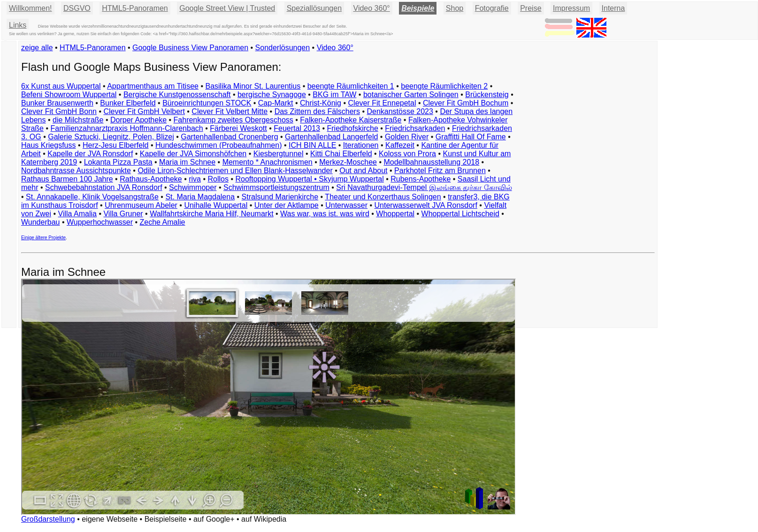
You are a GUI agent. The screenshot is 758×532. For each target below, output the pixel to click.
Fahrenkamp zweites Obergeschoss (234, 120)
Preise (531, 8)
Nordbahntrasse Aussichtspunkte (76, 171)
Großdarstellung (48, 519)
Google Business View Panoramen (190, 48)
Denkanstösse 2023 (400, 111)
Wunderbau (40, 222)
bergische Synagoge (272, 95)
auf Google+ (214, 519)
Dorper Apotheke (138, 120)
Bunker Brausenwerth (57, 103)
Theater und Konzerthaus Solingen (383, 197)
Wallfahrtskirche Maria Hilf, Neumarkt (211, 214)
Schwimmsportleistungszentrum (276, 187)
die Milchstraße (78, 120)
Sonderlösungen (283, 48)
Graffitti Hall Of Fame (471, 137)
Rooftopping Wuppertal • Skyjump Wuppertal (309, 179)
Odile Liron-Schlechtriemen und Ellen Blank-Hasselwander (235, 171)
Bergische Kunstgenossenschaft (177, 95)
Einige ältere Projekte (43, 238)
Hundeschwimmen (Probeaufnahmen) (218, 145)
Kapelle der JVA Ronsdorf (90, 154)
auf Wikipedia (264, 519)
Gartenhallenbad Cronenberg (229, 137)
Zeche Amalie (163, 222)
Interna (613, 8)
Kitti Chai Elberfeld (341, 154)
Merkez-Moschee (348, 162)
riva (195, 179)
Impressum (571, 8)
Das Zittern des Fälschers (317, 111)
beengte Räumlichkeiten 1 (351, 86)
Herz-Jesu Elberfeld (116, 145)
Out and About (363, 171)
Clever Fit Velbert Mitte (230, 111)
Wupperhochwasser (100, 222)
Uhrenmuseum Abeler (141, 205)
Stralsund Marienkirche (280, 197)
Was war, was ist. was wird (325, 214)
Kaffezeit (400, 145)
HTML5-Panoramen (135, 8)
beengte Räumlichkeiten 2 (444, 86)
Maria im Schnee (187, 162)
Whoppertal (395, 214)
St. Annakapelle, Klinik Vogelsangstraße (92, 197)
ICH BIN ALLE (312, 145)
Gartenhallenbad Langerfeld (331, 137)
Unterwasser (346, 205)
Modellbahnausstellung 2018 (431, 162)
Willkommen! (31, 8)
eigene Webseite (110, 519)
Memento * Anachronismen (268, 162)
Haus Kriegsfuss (49, 145)
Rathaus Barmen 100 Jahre (67, 179)
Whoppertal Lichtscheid (460, 214)
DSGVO (77, 8)
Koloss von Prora (407, 154)
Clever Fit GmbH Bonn (59, 111)
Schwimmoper (193, 187)
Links (18, 25)
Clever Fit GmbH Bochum (466, 103)
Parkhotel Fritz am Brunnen (440, 171)
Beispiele (418, 8)
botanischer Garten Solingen (411, 95)
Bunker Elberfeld (128, 103)
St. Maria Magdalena (200, 197)
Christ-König (321, 103)
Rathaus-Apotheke (151, 179)
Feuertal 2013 (297, 128)
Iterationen (361, 145)
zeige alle (37, 48)
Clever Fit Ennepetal (382, 103)
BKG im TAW (334, 95)
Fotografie (492, 8)
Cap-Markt (276, 103)
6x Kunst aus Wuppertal (61, 86)
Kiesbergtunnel (279, 154)
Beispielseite (166, 519)
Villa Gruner (123, 214)
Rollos (218, 179)
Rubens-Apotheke (421, 179)
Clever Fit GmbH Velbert (144, 111)
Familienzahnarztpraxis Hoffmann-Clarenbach (127, 128)
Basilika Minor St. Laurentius (253, 86)
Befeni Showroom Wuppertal (69, 95)
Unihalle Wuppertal (216, 205)
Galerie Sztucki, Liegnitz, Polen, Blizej (111, 137)
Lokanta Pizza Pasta (118, 162)
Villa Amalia (77, 214)
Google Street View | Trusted (227, 8)
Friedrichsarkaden (415, 128)
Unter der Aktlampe (287, 205)
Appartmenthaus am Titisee (153, 86)
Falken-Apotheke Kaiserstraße (351, 120)
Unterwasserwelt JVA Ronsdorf (426, 205)
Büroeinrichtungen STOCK (207, 103)
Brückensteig (487, 95)
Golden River (407, 137)
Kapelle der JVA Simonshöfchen (193, 154)
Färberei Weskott (238, 128)
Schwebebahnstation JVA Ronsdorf (104, 187)
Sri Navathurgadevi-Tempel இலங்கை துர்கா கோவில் (424, 187)
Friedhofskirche (352, 128)
